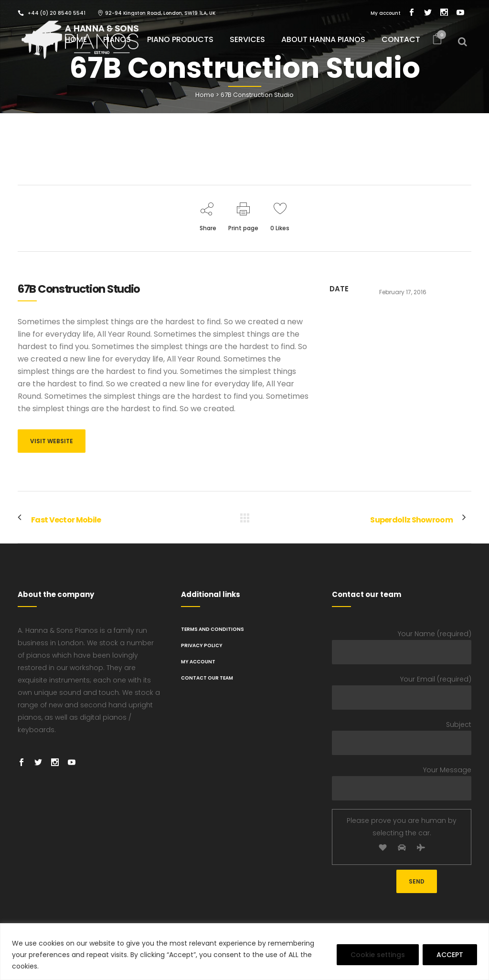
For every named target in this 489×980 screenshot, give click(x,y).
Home (205, 95)
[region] (244, 952)
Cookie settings (378, 955)
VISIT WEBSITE (52, 441)
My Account (198, 662)
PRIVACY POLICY (202, 645)
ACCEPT (450, 955)
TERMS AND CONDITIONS (213, 629)
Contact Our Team (207, 678)
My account (386, 13)
